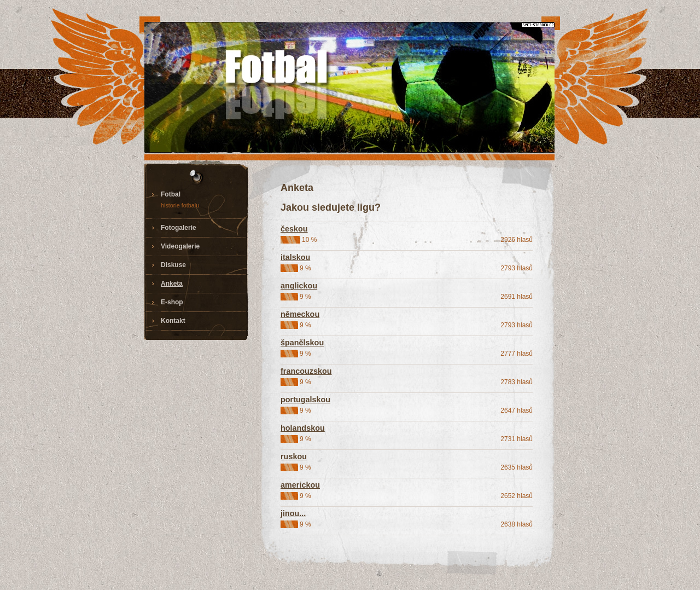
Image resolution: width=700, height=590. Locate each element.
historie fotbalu (180, 205)
